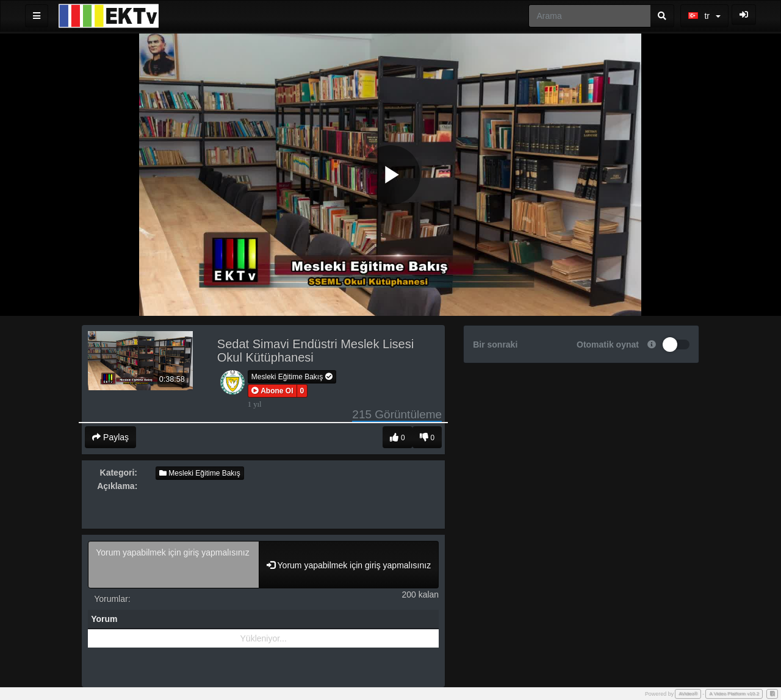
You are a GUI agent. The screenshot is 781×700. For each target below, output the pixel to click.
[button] (272, 391)
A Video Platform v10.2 (734, 694)
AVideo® (688, 694)
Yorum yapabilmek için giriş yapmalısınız (174, 565)
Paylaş (110, 437)
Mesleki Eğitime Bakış (292, 377)
